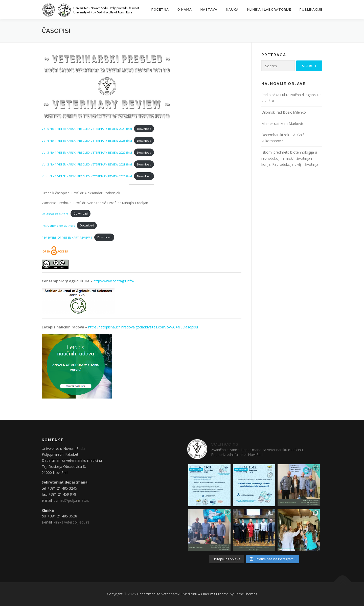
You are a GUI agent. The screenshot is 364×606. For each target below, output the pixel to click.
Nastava (209, 9)
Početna (160, 9)
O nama (185, 9)
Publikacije (311, 9)
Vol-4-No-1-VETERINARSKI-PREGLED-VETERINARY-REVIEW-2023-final (87, 141)
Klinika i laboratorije (269, 9)
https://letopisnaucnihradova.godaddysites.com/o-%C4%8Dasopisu (143, 327)
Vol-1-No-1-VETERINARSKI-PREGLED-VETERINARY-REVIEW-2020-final (87, 176)
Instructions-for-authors (58, 225)
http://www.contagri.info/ (114, 281)
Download (144, 129)
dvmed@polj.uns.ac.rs (71, 500)
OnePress (209, 594)
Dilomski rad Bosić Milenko (284, 112)
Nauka (232, 9)
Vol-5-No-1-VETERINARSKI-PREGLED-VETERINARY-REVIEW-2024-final (87, 129)
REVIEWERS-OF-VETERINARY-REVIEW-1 (67, 237)
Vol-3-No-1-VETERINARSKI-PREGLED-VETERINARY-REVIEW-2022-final (87, 152)
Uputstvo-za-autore (55, 213)
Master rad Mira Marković (282, 124)
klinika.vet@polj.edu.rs (71, 522)
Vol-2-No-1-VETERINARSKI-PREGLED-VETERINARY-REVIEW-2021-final (87, 164)
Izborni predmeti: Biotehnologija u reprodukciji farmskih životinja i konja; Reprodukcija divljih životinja (290, 158)
